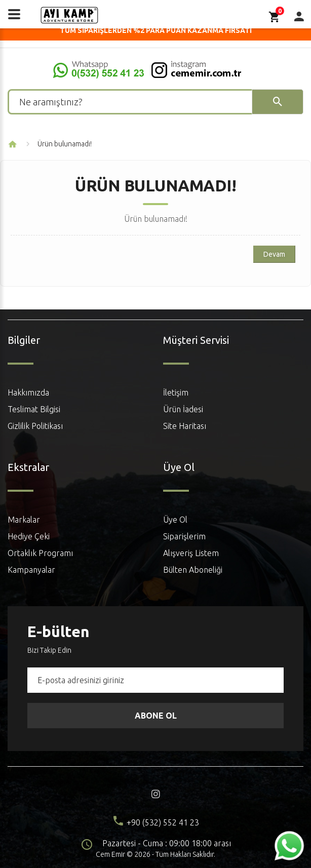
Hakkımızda (28, 392)
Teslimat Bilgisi (34, 409)
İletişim (176, 392)
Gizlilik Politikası (35, 426)
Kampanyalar (31, 570)
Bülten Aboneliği (193, 570)
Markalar (24, 520)
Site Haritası (185, 426)
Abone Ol (156, 716)
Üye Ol (175, 520)
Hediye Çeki (29, 536)
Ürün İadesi (183, 409)
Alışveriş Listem (191, 553)
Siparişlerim (184, 536)
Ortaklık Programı (40, 553)
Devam (274, 254)
